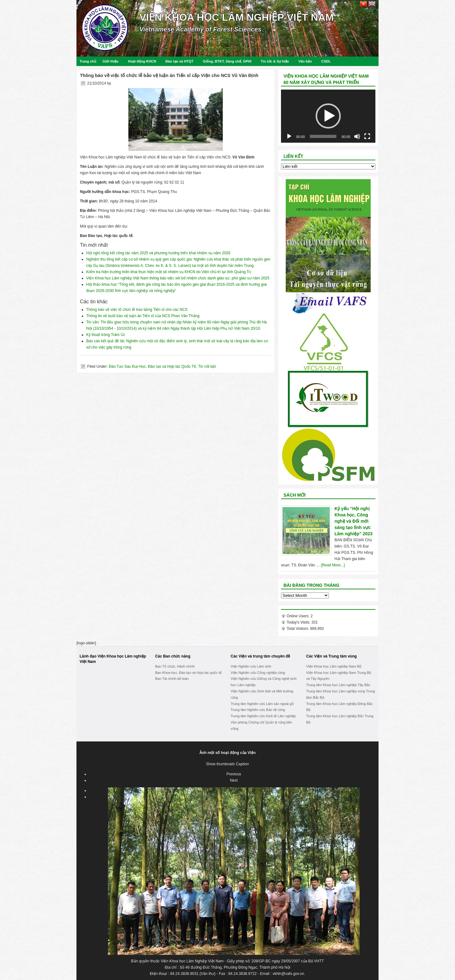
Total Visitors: (298, 629)
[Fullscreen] (367, 136)
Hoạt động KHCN (142, 61)
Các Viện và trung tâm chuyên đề (260, 656)
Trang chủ (88, 61)
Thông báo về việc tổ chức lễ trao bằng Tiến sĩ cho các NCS (137, 310)
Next (234, 780)
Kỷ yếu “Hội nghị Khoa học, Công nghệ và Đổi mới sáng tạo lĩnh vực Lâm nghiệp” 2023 (354, 521)
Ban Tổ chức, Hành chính (175, 666)
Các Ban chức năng (173, 656)
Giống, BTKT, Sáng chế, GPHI (227, 61)
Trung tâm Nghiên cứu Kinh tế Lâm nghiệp (263, 716)
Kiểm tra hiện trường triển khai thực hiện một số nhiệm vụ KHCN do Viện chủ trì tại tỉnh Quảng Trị (169, 272)
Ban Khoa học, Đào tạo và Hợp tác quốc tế (188, 673)
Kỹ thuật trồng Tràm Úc (106, 335)
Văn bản (305, 61)
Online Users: (299, 616)
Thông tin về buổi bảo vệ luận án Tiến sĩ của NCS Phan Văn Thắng (143, 316)
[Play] (289, 136)
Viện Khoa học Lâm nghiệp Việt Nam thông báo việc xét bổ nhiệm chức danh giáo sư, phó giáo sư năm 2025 (178, 278)
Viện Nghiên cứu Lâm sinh (251, 666)
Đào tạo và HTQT (180, 61)
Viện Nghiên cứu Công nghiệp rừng (258, 673)
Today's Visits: (299, 622)
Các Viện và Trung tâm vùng (331, 656)
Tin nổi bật (207, 366)
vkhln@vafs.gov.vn (288, 974)
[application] (328, 116)
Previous (234, 774)
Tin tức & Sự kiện (275, 61)
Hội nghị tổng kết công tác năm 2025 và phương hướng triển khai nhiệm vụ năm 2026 (158, 253)
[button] (328, 116)
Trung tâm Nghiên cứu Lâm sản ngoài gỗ (262, 704)
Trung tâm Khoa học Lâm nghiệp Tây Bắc (338, 685)
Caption (242, 764)
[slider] (323, 136)
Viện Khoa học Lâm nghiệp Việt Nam (237, 17)
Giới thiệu (111, 61)
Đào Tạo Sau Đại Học (127, 366)
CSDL (326, 61)
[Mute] (357, 136)
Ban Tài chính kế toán (172, 679)
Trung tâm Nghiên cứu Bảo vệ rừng (258, 710)
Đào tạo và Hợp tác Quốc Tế (172, 366)
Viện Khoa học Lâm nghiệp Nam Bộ (334, 666)
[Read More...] (333, 565)
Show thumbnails (220, 764)
